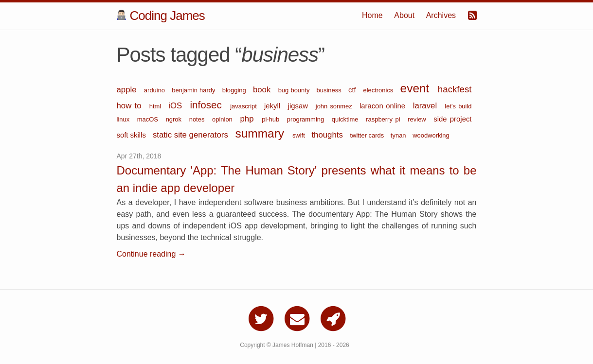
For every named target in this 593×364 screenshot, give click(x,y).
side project (452, 119)
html (157, 106)
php (248, 119)
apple (128, 90)
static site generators (192, 135)
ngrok (175, 119)
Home (372, 15)
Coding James (161, 16)
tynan (399, 135)
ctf (353, 90)
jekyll (274, 106)
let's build (458, 106)
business (330, 90)
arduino (155, 90)
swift (300, 135)
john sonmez (335, 106)
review (418, 119)
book (263, 90)
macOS (149, 119)
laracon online (384, 106)
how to (131, 106)
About (404, 15)
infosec (208, 105)
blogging (235, 90)
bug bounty (295, 90)
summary (261, 133)
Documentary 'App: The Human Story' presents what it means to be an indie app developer (297, 179)
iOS (177, 106)
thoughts (328, 135)
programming (307, 119)
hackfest (455, 89)
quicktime (346, 119)
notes (198, 119)
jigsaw (299, 106)
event (417, 88)
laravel (427, 106)
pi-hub (272, 119)
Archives (441, 15)
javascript (245, 106)
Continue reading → (151, 254)
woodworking (431, 135)
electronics (379, 90)
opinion (224, 119)
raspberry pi (384, 119)
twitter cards (368, 135)
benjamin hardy (194, 90)
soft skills (132, 135)
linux (125, 119)
